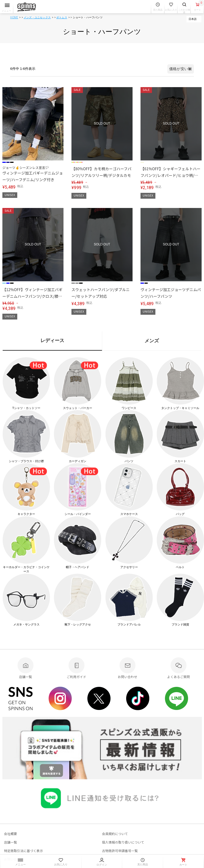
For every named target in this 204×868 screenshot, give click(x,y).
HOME (14, 17)
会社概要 (10, 834)
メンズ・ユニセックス (37, 17)
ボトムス (62, 17)
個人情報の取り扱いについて (123, 842)
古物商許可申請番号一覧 (120, 851)
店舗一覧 (10, 842)
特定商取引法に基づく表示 (24, 851)
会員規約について (115, 834)
